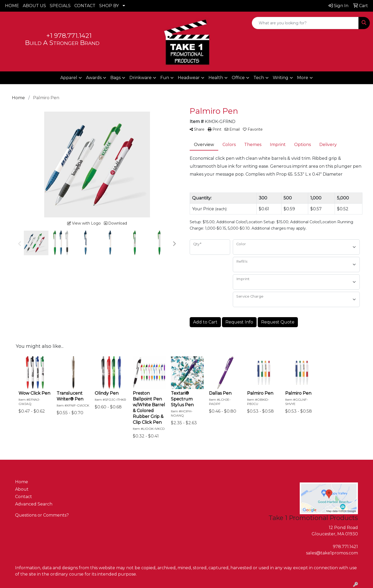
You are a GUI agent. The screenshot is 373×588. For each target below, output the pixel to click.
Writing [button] (281, 78)
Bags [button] (115, 78)
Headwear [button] (189, 78)
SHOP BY (109, 6)
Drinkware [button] (140, 78)
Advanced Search (34, 504)
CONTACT (85, 6)
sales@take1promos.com (332, 553)
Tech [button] (259, 78)
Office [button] (238, 78)
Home (22, 482)
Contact (24, 497)
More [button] (303, 78)
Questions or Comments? (42, 515)
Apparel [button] (69, 78)
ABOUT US (34, 6)
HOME (12, 6)
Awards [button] (94, 78)
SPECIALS (60, 6)
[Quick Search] (305, 23)
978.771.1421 (345, 547)
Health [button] (216, 78)
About (22, 489)
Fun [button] (165, 78)
